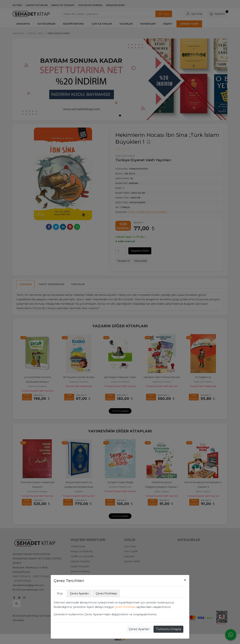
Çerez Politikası (125, 607)
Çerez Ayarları (139, 629)
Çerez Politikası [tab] (106, 593)
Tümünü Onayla (168, 629)
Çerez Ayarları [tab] (79, 593)
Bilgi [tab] (60, 593)
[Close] (185, 580)
